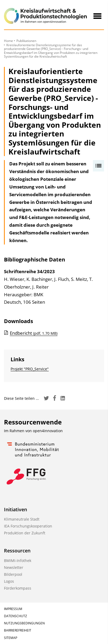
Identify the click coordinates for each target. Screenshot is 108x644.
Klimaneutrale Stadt (22, 519)
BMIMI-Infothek (18, 561)
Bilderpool (13, 574)
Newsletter (14, 567)
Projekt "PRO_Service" (30, 369)
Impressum (13, 609)
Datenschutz (15, 616)
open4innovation (48, 431)
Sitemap (11, 638)
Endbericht (34, 333)
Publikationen (26, 41)
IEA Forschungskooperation (28, 526)
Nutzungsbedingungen (24, 623)
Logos (9, 581)
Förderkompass (18, 588)
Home (8, 41)
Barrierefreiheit (18, 630)
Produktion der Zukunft (25, 533)
